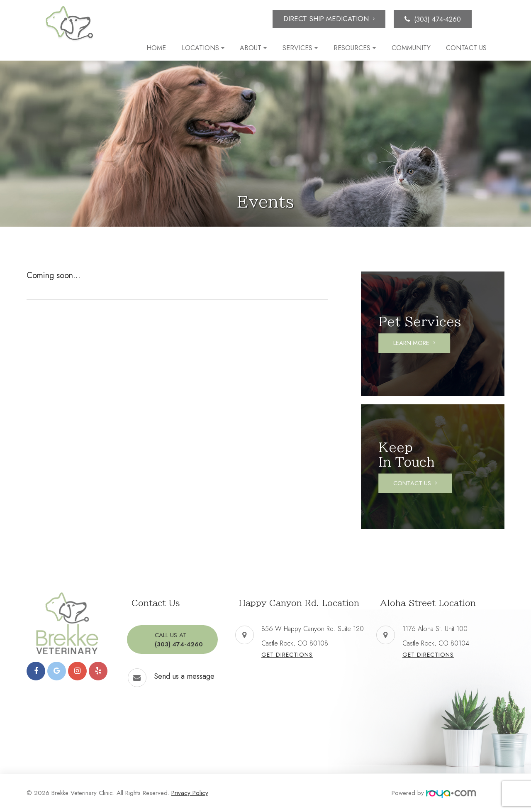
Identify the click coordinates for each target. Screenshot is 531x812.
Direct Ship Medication (326, 19)
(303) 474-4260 (437, 19)
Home (156, 48)
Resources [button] (355, 48)
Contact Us (466, 48)
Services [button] (300, 48)
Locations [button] (203, 48)
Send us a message (184, 675)
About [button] (253, 48)
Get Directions (287, 655)
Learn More (415, 343)
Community (411, 48)
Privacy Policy (190, 793)
